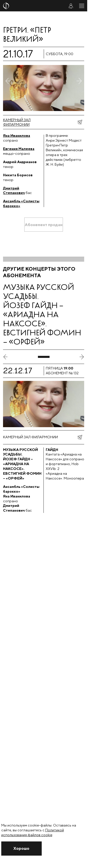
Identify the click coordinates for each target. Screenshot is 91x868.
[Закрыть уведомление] (21, 849)
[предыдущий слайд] (6, 357)
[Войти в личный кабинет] (71, 6)
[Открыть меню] (82, 6)
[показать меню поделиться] (80, 122)
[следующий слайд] (82, 357)
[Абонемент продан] (44, 225)
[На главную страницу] (31, 6)
